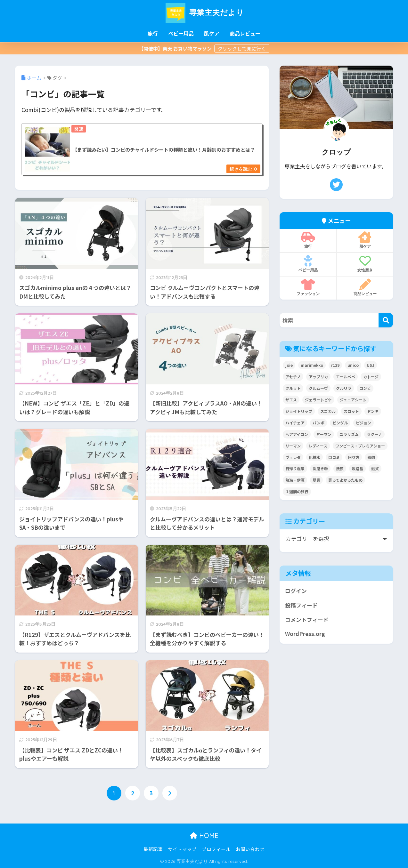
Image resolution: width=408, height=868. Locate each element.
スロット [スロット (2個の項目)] (351, 411)
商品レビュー (245, 33)
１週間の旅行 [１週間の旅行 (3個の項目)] (297, 491)
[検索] (386, 320)
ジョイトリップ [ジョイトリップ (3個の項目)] (299, 411)
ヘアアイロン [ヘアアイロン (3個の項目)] (297, 434)
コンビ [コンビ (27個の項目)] (365, 388)
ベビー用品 (181, 33)
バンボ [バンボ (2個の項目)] (318, 423)
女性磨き (365, 264)
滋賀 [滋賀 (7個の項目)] (375, 468)
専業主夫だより (204, 12)
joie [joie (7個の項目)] (289, 365)
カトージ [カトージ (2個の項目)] (371, 377)
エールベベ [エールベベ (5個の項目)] (346, 377)
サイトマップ (182, 849)
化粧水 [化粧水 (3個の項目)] (314, 457)
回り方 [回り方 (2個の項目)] (354, 457)
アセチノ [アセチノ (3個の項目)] (293, 377)
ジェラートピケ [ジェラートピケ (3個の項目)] (318, 400)
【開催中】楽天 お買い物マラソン (176, 48)
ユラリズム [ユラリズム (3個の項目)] (349, 434)
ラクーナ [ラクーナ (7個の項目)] (374, 434)
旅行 (153, 33)
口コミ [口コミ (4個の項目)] (334, 457)
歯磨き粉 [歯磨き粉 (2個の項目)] (320, 468)
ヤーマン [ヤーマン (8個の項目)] (324, 434)
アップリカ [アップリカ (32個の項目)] (318, 377)
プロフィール (216, 849)
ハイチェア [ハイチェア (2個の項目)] (295, 423)
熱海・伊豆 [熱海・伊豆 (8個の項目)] (295, 480)
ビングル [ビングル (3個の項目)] (340, 423)
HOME (204, 836)
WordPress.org (305, 634)
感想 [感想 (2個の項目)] (371, 457)
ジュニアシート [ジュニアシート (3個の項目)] (353, 400)
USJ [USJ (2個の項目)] (371, 365)
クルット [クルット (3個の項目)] (293, 388)
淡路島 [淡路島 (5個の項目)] (357, 468)
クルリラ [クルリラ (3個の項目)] (344, 388)
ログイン (296, 591)
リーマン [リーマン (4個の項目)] (293, 446)
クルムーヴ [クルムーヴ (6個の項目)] (318, 388)
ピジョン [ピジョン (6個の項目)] (363, 423)
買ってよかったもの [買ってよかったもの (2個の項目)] (345, 480)
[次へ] (170, 793)
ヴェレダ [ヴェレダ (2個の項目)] (293, 457)
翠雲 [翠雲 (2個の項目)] (316, 480)
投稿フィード (301, 605)
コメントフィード (307, 620)
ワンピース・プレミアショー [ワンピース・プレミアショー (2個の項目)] (360, 446)
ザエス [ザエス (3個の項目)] (291, 400)
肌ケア (212, 33)
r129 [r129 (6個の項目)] (335, 365)
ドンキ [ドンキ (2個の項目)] (373, 411)
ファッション (308, 287)
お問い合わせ (250, 849)
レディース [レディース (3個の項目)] (318, 446)
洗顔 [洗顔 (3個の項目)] (340, 468)
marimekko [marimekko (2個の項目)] (312, 365)
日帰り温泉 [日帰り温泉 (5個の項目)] (295, 468)
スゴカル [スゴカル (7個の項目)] (328, 411)
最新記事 (153, 849)
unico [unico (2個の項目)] (353, 365)
